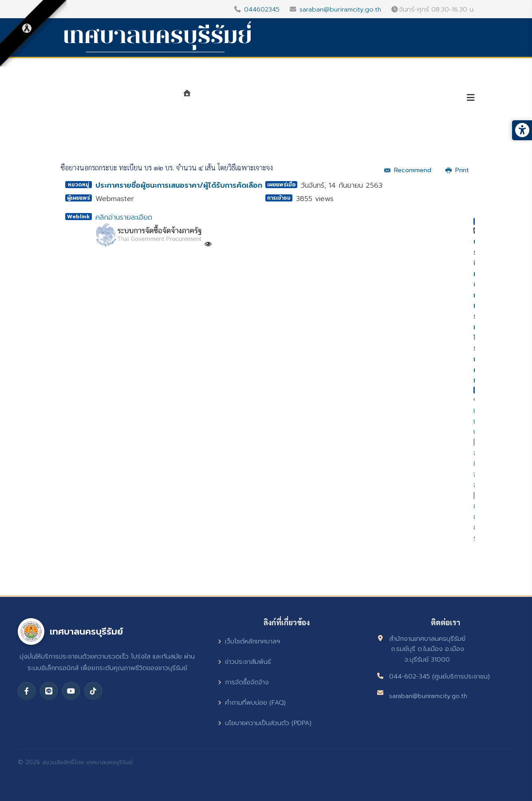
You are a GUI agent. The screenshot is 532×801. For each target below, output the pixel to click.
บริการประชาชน (421, 99)
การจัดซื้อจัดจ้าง (243, 682)
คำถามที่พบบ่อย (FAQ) (252, 703)
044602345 (262, 9)
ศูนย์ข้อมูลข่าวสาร (348, 99)
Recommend (408, 170)
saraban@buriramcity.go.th (340, 9)
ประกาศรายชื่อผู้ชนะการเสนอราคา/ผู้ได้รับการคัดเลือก (179, 185)
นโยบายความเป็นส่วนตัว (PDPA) (265, 723)
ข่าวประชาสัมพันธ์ (244, 662)
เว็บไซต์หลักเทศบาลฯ (249, 641)
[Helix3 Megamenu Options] (471, 98)
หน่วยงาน (282, 99)
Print (457, 170)
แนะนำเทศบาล (226, 99)
